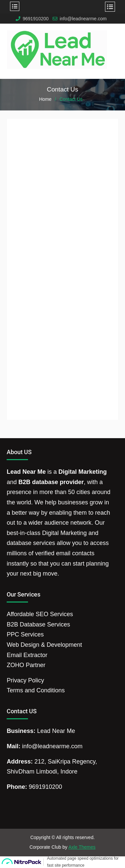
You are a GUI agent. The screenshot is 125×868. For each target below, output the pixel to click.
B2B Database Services (38, 624)
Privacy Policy (25, 680)
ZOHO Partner (26, 665)
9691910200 (36, 19)
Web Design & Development (44, 645)
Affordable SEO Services (40, 614)
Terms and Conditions (36, 690)
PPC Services (25, 634)
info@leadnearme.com (83, 19)
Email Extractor (27, 655)
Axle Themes (82, 847)
